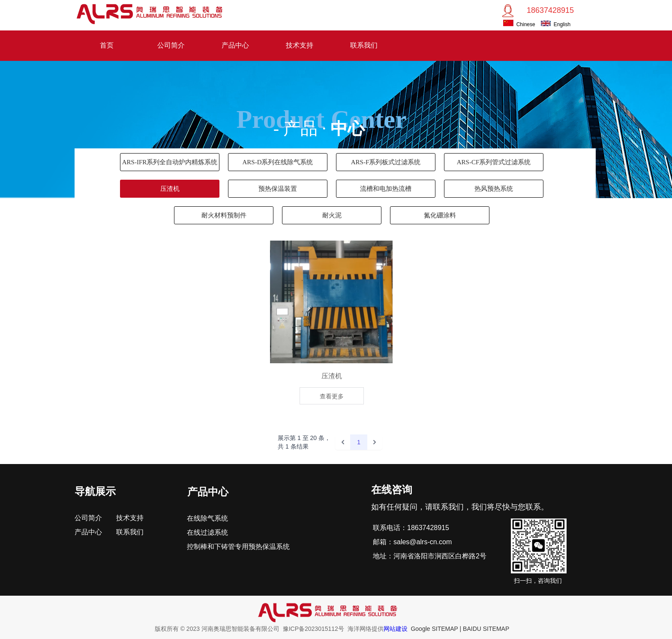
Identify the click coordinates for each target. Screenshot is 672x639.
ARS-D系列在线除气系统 (277, 162)
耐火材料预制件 (224, 215)
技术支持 (300, 45)
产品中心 (235, 45)
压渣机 (170, 189)
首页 (107, 45)
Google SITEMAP (434, 629)
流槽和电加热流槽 (386, 189)
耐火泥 (332, 215)
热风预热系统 (494, 189)
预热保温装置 (278, 189)
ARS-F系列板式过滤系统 (386, 162)
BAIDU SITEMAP (486, 629)
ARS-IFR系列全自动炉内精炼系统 (170, 162)
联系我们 (364, 45)
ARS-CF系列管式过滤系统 (494, 162)
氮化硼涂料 (440, 215)
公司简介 (171, 45)
